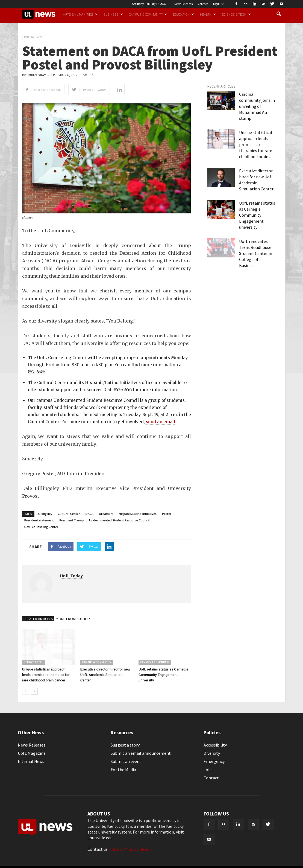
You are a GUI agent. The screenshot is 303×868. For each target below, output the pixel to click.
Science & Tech (236, 14)
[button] (279, 14)
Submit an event (126, 761)
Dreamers (106, 514)
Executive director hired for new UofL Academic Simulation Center (105, 675)
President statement (39, 520)
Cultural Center (69, 514)
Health (208, 14)
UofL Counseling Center (41, 527)
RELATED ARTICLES (38, 619)
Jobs (208, 770)
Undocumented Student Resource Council (119, 520)
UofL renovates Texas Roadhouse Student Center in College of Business (256, 253)
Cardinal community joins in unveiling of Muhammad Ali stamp (257, 106)
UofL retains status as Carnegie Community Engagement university (163, 675)
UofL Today (36, 75)
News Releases (183, 4)
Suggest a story (125, 745)
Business (113, 14)
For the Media (123, 770)
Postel (167, 514)
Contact (203, 4)
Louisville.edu (100, 838)
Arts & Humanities (80, 14)
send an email (161, 422)
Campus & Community (148, 14)
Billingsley (45, 514)
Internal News (34, 37)
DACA (89, 514)
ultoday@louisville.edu (130, 849)
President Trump (71, 520)
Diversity (212, 753)
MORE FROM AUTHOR (73, 619)
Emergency (214, 761)
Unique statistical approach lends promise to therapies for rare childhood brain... (256, 144)
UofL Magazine (32, 753)
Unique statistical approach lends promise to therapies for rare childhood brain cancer (46, 675)
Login (218, 4)
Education (183, 14)
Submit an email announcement (141, 753)
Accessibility (215, 745)
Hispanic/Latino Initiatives (138, 514)
